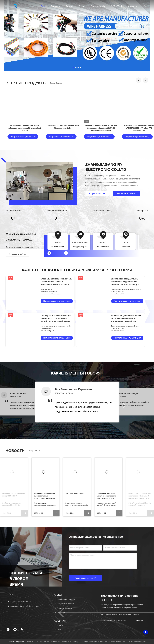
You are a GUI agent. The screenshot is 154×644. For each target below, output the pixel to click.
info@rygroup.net (80, 247)
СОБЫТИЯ (116, 6)
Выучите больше (97, 194)
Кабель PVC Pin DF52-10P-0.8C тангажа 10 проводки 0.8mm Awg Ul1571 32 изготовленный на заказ (101, 128)
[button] (138, 80)
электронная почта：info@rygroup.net (23, 606)
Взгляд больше (55, 83)
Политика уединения (16, 642)
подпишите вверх (141, 620)
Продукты (55, 6)
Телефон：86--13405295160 (19, 602)
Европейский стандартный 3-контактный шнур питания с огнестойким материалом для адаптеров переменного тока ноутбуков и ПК (125, 285)
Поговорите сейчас (17, 254)
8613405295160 (103, 247)
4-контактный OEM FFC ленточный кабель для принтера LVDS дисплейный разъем (25, 128)
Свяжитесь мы (98, 6)
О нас (82, 6)
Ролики (69, 6)
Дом (43, 6)
